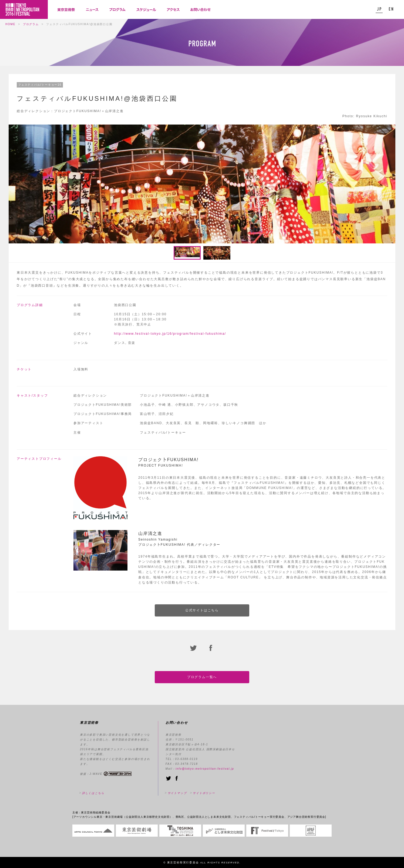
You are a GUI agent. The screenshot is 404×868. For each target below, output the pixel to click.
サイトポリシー (204, 793)
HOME (10, 24)
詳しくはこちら (93, 793)
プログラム (31, 24)
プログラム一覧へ (202, 677)
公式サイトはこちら (202, 610)
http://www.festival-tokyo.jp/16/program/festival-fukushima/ (170, 334)
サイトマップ (177, 793)
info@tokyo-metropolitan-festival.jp (205, 769)
